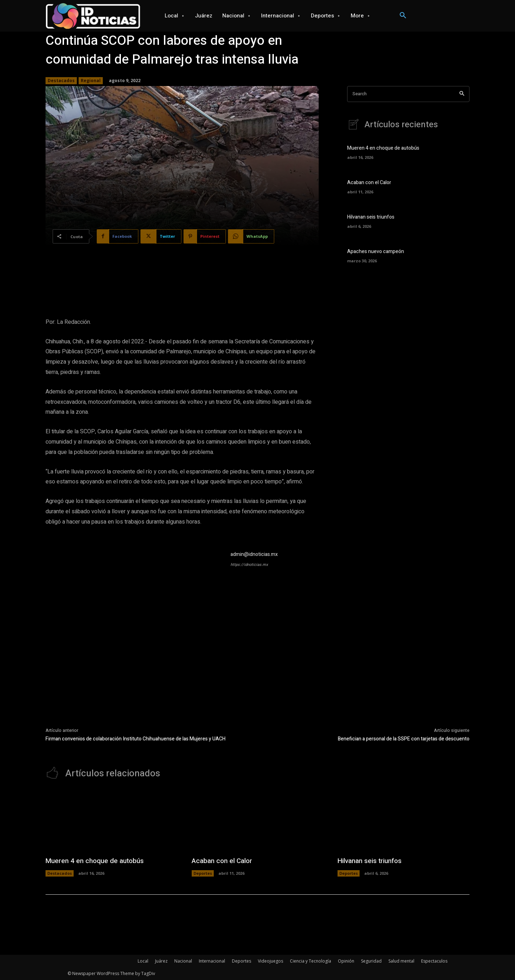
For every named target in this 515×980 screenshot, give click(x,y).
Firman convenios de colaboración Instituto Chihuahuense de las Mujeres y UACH (136, 739)
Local (143, 961)
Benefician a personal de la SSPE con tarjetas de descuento (404, 739)
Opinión (346, 961)
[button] (403, 16)
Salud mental (401, 961)
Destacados (61, 81)
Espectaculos (434, 961)
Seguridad (371, 961)
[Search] (462, 94)
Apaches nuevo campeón (376, 251)
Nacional (183, 961)
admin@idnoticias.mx (254, 554)
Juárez (161, 961)
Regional (91, 81)
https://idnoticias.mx (249, 565)
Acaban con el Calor (369, 183)
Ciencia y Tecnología (310, 961)
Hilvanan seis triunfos (371, 217)
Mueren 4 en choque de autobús (383, 148)
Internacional (212, 961)
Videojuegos (270, 961)
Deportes (203, 873)
